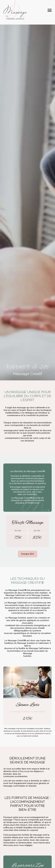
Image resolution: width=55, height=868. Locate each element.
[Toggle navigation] (50, 10)
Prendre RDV (28, 554)
